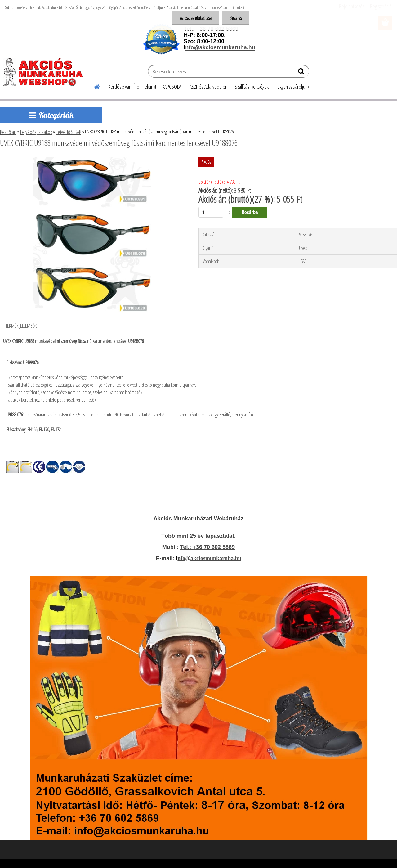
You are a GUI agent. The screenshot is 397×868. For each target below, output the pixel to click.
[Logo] (46, 72)
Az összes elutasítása (196, 18)
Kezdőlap (8, 132)
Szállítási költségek (252, 87)
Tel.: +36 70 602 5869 (207, 547)
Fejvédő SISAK (69, 132)
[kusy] (211, 212)
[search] (302, 73)
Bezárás (236, 18)
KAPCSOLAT (173, 87)
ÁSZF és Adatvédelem (209, 87)
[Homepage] (93, 86)
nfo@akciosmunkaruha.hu (209, 558)
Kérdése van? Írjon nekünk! (132, 87)
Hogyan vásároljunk (292, 87)
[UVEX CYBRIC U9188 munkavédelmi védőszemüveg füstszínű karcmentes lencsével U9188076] (92, 160)
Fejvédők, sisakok (36, 132)
